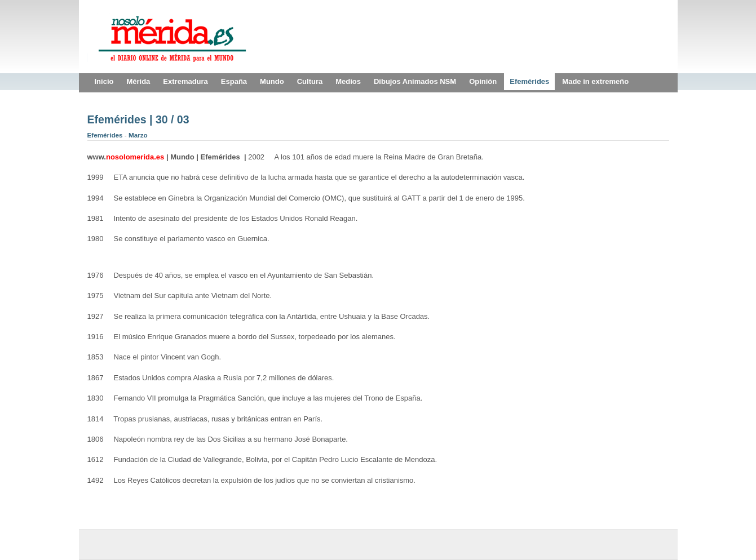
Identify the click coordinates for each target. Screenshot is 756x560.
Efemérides (106, 135)
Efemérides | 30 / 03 (138, 119)
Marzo (138, 135)
